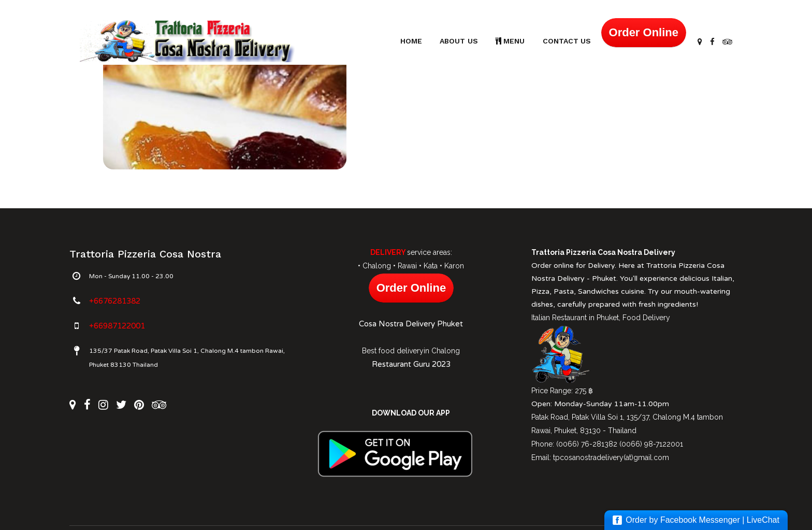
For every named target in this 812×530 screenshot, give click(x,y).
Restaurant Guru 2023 (411, 364)
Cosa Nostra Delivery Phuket (411, 324)
